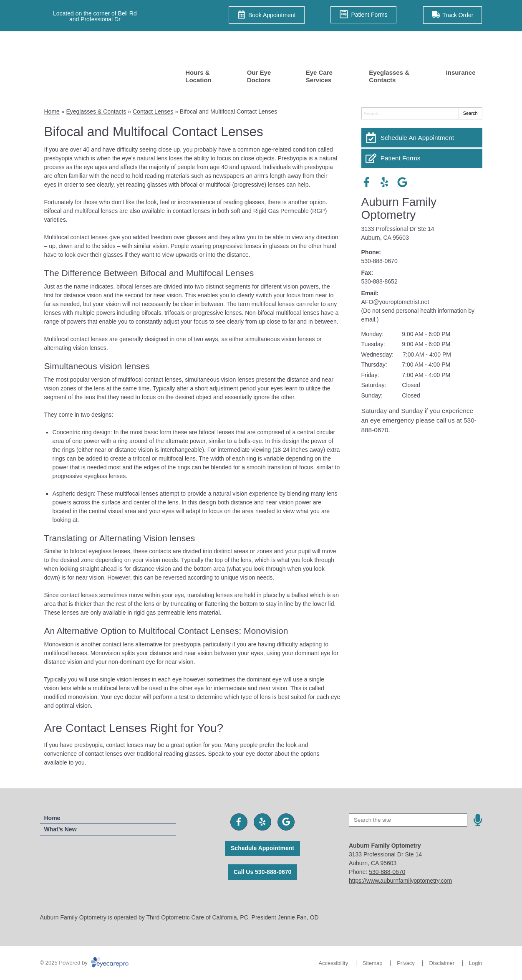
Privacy (406, 963)
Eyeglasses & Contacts (389, 76)
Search (470, 113)
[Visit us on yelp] (385, 182)
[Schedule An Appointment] (422, 138)
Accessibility (333, 963)
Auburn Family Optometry (399, 208)
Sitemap (373, 963)
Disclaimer (442, 963)
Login (476, 963)
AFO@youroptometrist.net (395, 302)
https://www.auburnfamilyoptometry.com (400, 881)
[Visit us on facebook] (367, 182)
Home (52, 111)
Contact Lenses (153, 111)
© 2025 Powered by (84, 963)
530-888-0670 (380, 261)
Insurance (461, 72)
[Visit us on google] (402, 182)
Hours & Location (198, 76)
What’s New (61, 829)
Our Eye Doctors (259, 76)
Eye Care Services (319, 76)
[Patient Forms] (422, 158)
